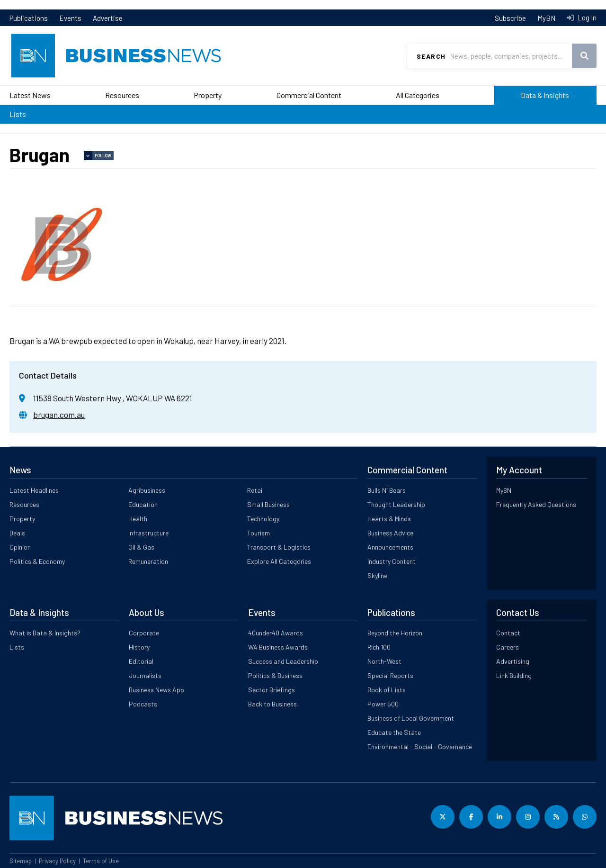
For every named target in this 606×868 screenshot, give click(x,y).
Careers (508, 647)
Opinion (20, 547)
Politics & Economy (37, 561)
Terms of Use (101, 861)
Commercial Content (309, 95)
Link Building (514, 675)
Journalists (145, 675)
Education (143, 504)
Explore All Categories (279, 561)
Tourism (258, 533)
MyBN (546, 18)
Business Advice (390, 533)
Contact (508, 633)
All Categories (418, 95)
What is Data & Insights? (45, 633)
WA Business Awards (278, 647)
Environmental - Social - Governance (420, 746)
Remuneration (148, 561)
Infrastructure (148, 533)
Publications (29, 18)
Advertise (108, 18)
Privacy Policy (57, 861)
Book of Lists (387, 690)
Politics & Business (275, 675)
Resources (122, 95)
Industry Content (392, 561)
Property (208, 95)
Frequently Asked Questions (536, 504)
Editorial (141, 661)
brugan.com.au (59, 415)
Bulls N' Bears (387, 490)
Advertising (513, 661)
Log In (586, 18)
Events (70, 18)
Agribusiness (147, 490)
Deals (17, 533)
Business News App (156, 690)
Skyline (377, 575)
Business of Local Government (411, 718)
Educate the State (394, 732)
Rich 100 (379, 647)
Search (431, 56)
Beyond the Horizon (395, 633)
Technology (263, 519)
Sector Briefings (272, 690)
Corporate (144, 633)
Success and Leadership (283, 661)
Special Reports (390, 675)
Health (138, 519)
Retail (255, 490)
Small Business (268, 504)
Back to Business (272, 704)
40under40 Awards (276, 633)
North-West (384, 661)
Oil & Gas (141, 547)
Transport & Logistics (279, 547)
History (139, 647)
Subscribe (510, 18)
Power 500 (383, 704)
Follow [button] (103, 156)
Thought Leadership (396, 504)
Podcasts (143, 704)
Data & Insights (545, 95)
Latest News (30, 95)
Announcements (390, 547)
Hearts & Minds (389, 519)
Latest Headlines (34, 490)
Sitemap (21, 861)
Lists (18, 114)
